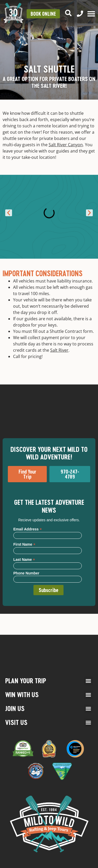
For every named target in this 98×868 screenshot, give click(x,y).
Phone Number (26, 573)
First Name (24, 544)
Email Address (28, 529)
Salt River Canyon (66, 145)
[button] (9, 213)
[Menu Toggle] (91, 14)
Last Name (24, 559)
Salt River (59, 350)
